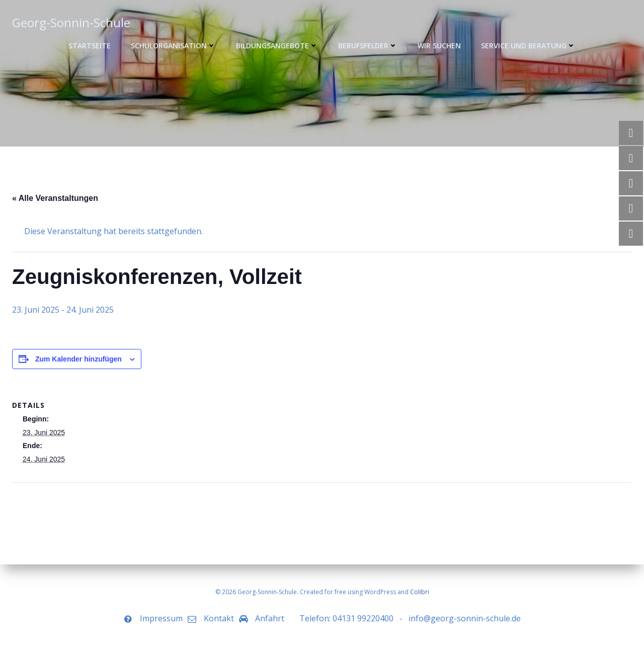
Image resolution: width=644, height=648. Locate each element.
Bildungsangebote (277, 46)
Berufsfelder (368, 46)
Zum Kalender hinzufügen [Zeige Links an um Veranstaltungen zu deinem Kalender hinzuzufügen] (78, 359)
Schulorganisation (173, 46)
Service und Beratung (528, 46)
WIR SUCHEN (439, 46)
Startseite (90, 46)
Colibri (420, 592)
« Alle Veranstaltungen (55, 198)
